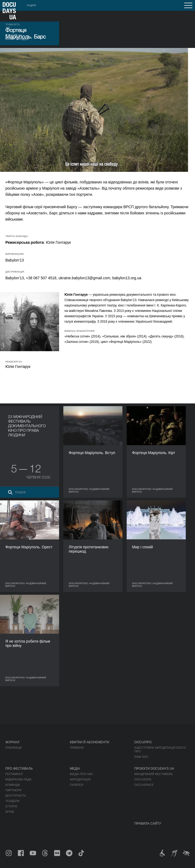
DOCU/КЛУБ (143, 779)
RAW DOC (141, 757)
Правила (77, 748)
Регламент (14, 774)
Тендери (12, 801)
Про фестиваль (19, 769)
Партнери (13, 790)
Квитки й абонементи (89, 742)
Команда (13, 785)
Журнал (12, 742)
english (32, 5)
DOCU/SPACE (144, 785)
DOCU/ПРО (143, 742)
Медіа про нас (82, 774)
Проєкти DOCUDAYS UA (154, 769)
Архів (10, 812)
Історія (11, 806)
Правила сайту (148, 824)
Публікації (13, 748)
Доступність (16, 796)
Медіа (75, 769)
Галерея (77, 785)
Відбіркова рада (18, 779)
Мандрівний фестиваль (154, 774)
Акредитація (80, 779)
